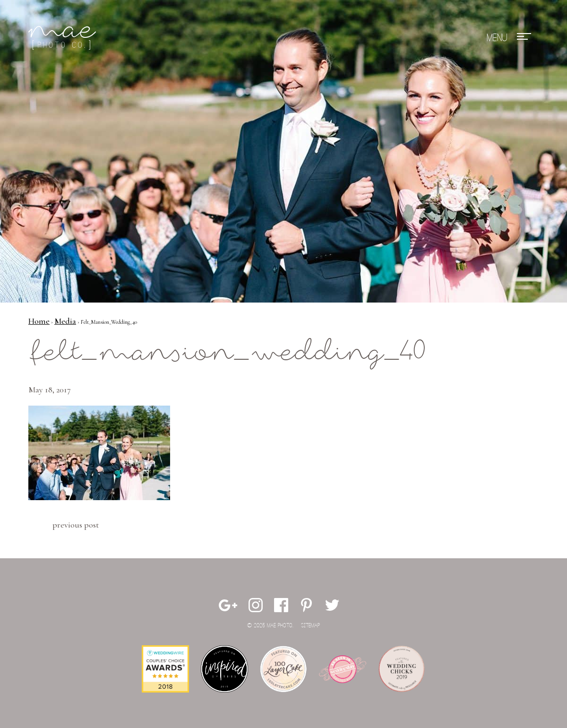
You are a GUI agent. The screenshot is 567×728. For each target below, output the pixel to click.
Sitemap (310, 626)
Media (65, 321)
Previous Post (76, 525)
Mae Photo (64, 38)
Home (39, 321)
